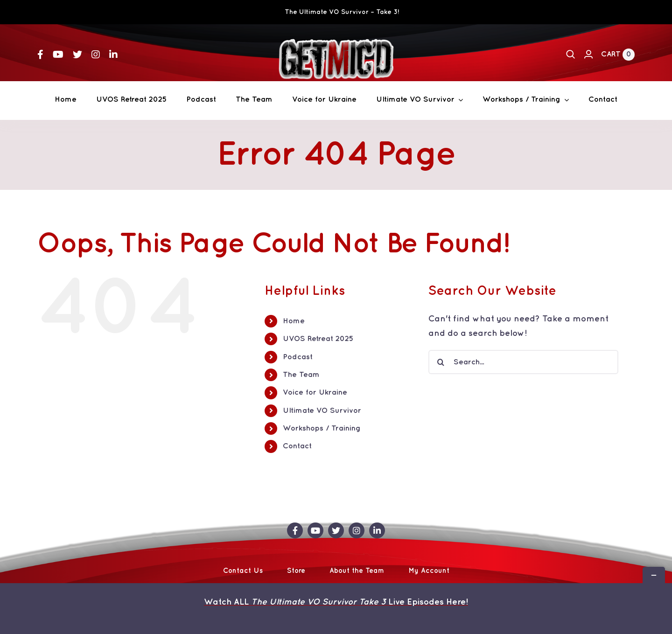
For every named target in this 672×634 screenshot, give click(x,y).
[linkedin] (113, 55)
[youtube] (58, 55)
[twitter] (77, 55)
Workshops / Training (322, 428)
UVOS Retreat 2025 (318, 339)
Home (294, 321)
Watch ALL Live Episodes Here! (336, 602)
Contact (297, 446)
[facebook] (40, 55)
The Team (301, 375)
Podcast (298, 357)
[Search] (571, 55)
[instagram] (96, 55)
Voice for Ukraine (315, 393)
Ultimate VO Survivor (322, 411)
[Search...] (523, 362)
